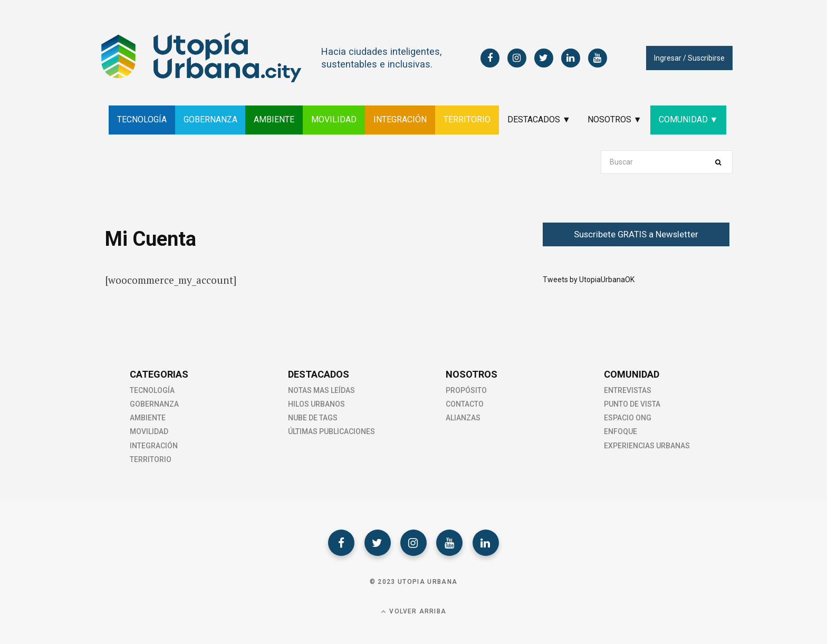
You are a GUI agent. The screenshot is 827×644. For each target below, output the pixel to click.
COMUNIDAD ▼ (689, 119)
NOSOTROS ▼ (615, 119)
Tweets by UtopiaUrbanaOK (589, 280)
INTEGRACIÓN (400, 119)
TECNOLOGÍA (141, 119)
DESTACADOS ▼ (539, 119)
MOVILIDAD (334, 119)
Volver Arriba (413, 612)
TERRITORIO (467, 119)
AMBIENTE (274, 119)
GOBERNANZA (210, 119)
